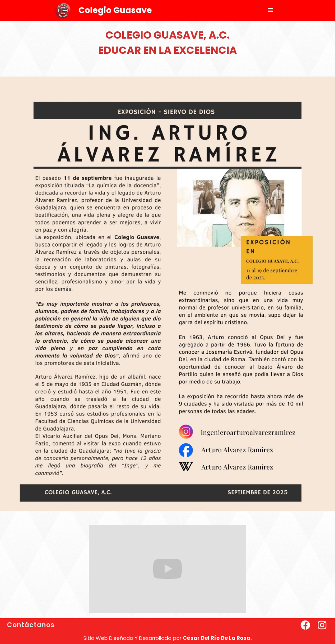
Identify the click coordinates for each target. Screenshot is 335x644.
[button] (271, 10)
